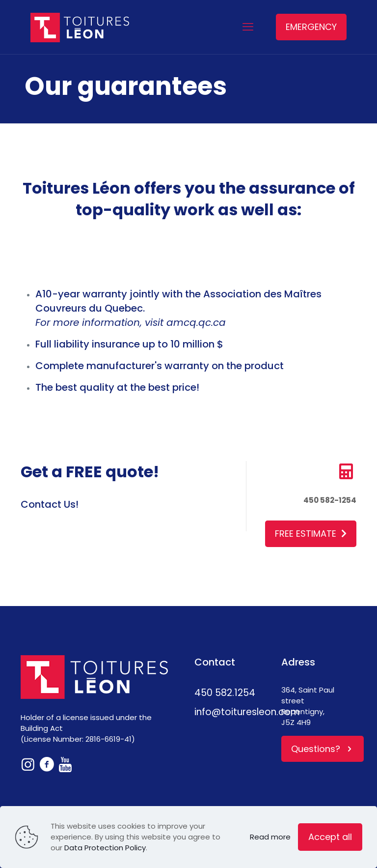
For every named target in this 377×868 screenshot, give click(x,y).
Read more (270, 837)
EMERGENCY (311, 27)
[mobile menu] (248, 27)
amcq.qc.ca (196, 322)
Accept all (330, 837)
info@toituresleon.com (247, 712)
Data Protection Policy (105, 848)
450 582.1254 (225, 693)
